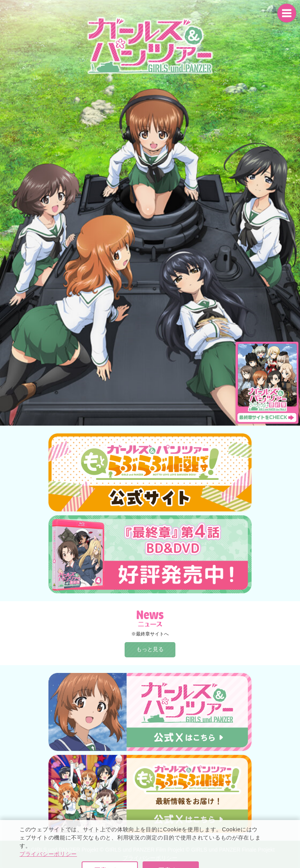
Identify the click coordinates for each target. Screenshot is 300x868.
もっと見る (150, 649)
